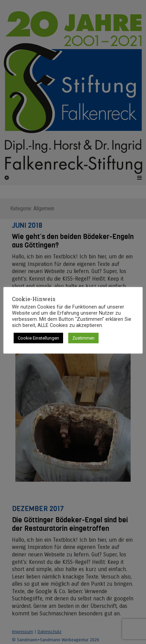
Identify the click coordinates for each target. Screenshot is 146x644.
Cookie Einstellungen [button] (38, 338)
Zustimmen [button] (83, 338)
